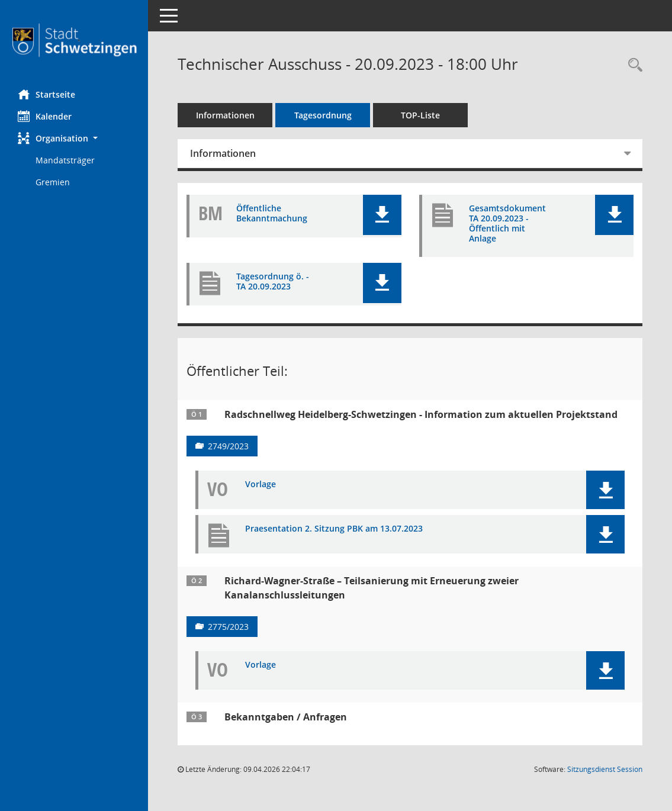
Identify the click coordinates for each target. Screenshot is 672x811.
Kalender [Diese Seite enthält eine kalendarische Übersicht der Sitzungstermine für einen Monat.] (45, 116)
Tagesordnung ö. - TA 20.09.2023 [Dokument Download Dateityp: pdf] (273, 282)
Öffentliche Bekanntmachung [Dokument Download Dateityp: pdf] (272, 214)
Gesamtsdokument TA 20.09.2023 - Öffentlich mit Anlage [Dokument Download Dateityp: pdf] (507, 223)
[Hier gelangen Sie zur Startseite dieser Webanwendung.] (74, 40)
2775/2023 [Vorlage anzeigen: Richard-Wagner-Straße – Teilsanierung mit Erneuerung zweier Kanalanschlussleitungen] (228, 627)
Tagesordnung (323, 115)
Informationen (225, 115)
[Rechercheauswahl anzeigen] (632, 65)
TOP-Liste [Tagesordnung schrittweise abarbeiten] (420, 115)
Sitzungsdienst (605, 769)
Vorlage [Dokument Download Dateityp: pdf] (261, 485)
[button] (74, 138)
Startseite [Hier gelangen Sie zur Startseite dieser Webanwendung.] (46, 94)
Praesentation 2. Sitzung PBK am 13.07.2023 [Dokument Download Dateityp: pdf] (334, 529)
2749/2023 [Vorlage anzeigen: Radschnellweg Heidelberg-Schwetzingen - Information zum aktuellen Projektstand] (228, 446)
